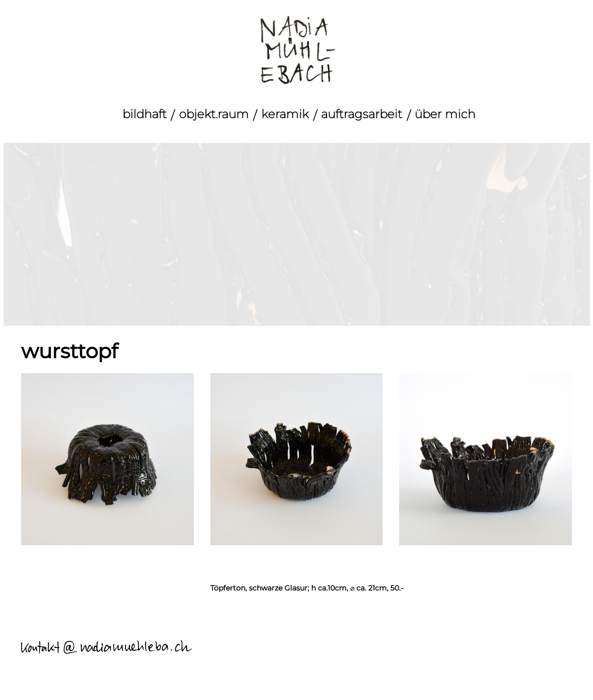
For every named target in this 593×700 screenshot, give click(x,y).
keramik (285, 114)
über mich (445, 114)
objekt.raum (214, 114)
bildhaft (145, 114)
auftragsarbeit (362, 114)
